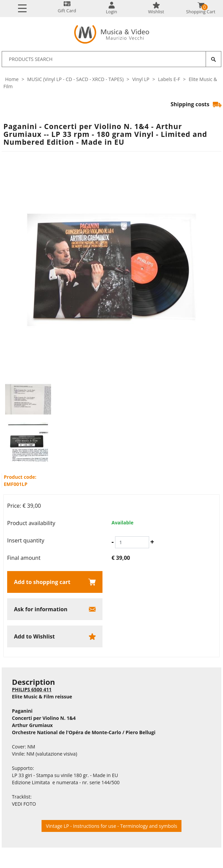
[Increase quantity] (152, 542)
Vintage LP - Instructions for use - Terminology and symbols (112, 826)
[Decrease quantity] (113, 542)
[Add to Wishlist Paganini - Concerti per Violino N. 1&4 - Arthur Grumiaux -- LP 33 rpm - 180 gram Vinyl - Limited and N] (55, 636)
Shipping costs (196, 104)
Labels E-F (169, 79)
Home (12, 79)
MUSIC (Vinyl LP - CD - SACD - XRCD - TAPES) (75, 79)
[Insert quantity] (132, 542)
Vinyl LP (141, 79)
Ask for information (41, 609)
